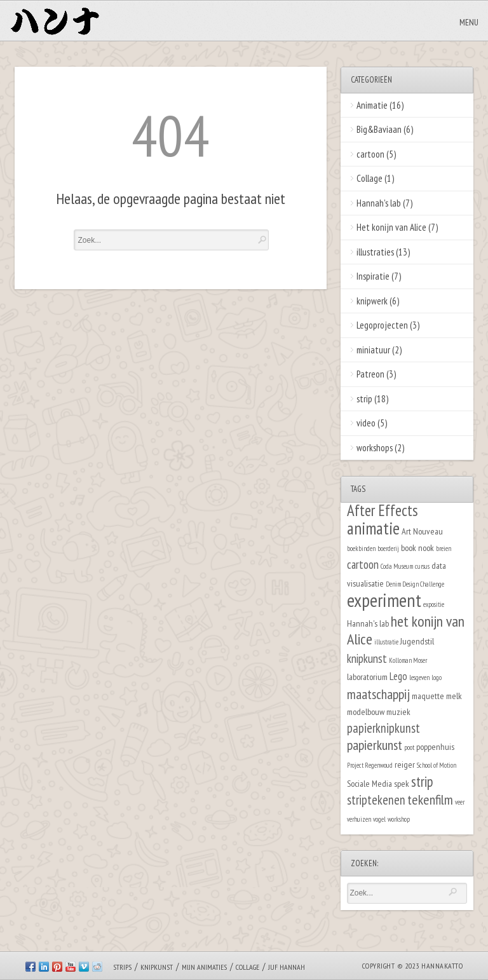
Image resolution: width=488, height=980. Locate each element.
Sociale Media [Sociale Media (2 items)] (369, 783)
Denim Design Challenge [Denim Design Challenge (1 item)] (415, 584)
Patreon (370, 374)
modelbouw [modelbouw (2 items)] (366, 711)
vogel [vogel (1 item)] (379, 819)
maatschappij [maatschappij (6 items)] (378, 694)
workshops (375, 448)
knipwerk (372, 301)
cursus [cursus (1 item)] (422, 566)
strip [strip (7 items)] (422, 781)
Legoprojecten (382, 325)
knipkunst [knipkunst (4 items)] (367, 658)
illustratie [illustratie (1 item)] (386, 642)
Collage (369, 178)
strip (364, 399)
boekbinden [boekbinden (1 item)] (361, 548)
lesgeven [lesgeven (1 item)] (419, 677)
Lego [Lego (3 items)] (398, 676)
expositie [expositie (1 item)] (434, 604)
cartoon (370, 154)
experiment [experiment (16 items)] (384, 600)
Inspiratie (373, 276)
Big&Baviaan (379, 129)
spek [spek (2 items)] (402, 783)
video (366, 423)
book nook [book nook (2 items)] (417, 548)
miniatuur (373, 350)
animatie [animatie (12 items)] (373, 528)
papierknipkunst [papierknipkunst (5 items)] (383, 728)
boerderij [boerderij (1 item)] (388, 548)
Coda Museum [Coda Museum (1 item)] (397, 566)
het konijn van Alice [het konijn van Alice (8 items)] (406, 630)
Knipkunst (157, 967)
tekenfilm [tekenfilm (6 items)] (430, 800)
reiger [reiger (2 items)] (405, 764)
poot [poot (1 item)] (409, 747)
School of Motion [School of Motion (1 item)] (437, 765)
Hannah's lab (379, 203)
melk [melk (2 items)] (454, 696)
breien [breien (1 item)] (444, 548)
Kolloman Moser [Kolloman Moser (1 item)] (408, 660)
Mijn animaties (204, 967)
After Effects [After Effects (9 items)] (383, 510)
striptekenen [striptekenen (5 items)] (376, 800)
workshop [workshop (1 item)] (399, 819)
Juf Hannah (287, 967)
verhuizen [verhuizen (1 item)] (359, 819)
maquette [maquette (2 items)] (428, 696)
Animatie (372, 105)
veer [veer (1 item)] (460, 802)
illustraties (375, 252)
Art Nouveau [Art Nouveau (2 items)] (422, 531)
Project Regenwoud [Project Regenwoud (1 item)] (370, 765)
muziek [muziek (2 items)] (398, 711)
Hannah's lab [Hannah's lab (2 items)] (368, 623)
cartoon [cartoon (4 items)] (363, 564)
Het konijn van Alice (391, 227)
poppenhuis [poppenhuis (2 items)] (435, 746)
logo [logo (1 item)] (437, 677)
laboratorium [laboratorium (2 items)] (367, 677)
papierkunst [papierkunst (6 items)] (375, 745)
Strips (122, 967)
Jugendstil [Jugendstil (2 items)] (417, 641)
